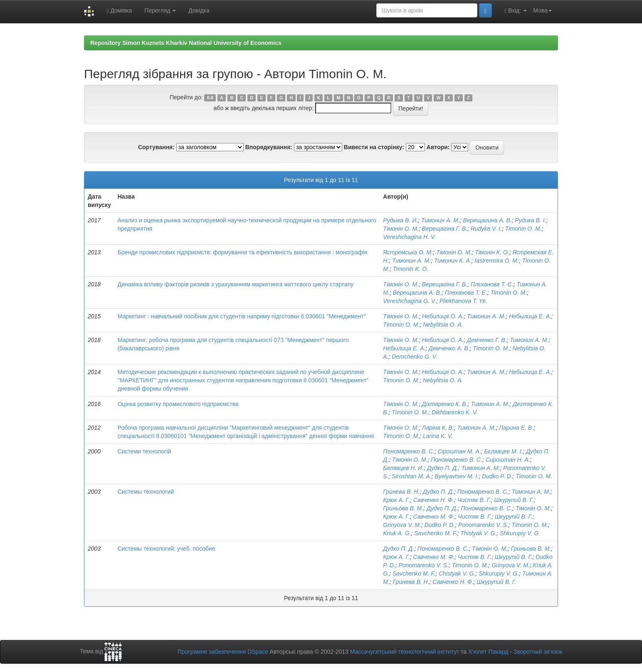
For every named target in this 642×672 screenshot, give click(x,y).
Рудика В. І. (530, 220)
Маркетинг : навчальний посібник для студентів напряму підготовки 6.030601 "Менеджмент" (242, 316)
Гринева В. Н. (401, 492)
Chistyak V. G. (457, 574)
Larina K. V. (438, 436)
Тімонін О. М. (401, 229)
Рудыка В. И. (400, 220)
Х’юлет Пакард (488, 652)
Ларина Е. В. (516, 428)
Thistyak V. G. (478, 533)
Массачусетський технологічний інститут (405, 652)
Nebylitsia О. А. (443, 325)
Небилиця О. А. (443, 316)
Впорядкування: (269, 147)
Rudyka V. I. (486, 229)
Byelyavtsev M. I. (457, 476)
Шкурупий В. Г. (514, 500)
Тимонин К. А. (453, 261)
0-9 (210, 98)
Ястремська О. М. (408, 252)
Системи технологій (144, 451)
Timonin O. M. (523, 229)
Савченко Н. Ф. (433, 500)
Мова (542, 10)
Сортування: (156, 147)
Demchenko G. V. (414, 357)
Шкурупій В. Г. (514, 517)
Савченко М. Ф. (434, 517)
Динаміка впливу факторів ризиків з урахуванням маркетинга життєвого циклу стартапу (236, 284)
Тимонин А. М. (441, 220)
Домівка (119, 11)
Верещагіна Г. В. (445, 229)
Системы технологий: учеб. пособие (167, 549)
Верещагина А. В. (488, 220)
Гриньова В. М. (403, 508)
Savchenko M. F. (436, 533)
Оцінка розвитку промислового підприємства (178, 404)
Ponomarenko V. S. (483, 525)
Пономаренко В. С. (409, 451)
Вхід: (516, 11)
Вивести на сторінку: (374, 147)
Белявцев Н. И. (403, 468)
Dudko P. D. (497, 476)
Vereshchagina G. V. (410, 301)
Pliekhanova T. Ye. (463, 301)
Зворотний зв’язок (538, 652)
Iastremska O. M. (497, 261)
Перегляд (160, 10)
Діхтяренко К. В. (445, 404)
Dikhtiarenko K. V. (455, 412)
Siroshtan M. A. (411, 476)
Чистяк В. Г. (474, 500)
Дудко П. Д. (443, 468)
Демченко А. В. (449, 348)
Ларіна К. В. (438, 428)
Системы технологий (146, 492)
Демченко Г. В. (487, 340)
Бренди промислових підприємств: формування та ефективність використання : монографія (242, 252)
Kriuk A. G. (397, 533)
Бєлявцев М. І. (503, 451)
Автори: (438, 147)
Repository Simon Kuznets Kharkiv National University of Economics (186, 43)
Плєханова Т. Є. (492, 284)
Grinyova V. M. (402, 525)
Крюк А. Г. (396, 500)
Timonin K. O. (411, 269)
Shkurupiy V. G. (520, 533)
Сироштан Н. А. (508, 460)
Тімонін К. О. (492, 252)
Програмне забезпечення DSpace (223, 652)
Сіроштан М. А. (459, 451)
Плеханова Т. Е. (466, 293)
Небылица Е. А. (530, 316)
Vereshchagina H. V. (409, 237)
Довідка (199, 10)
